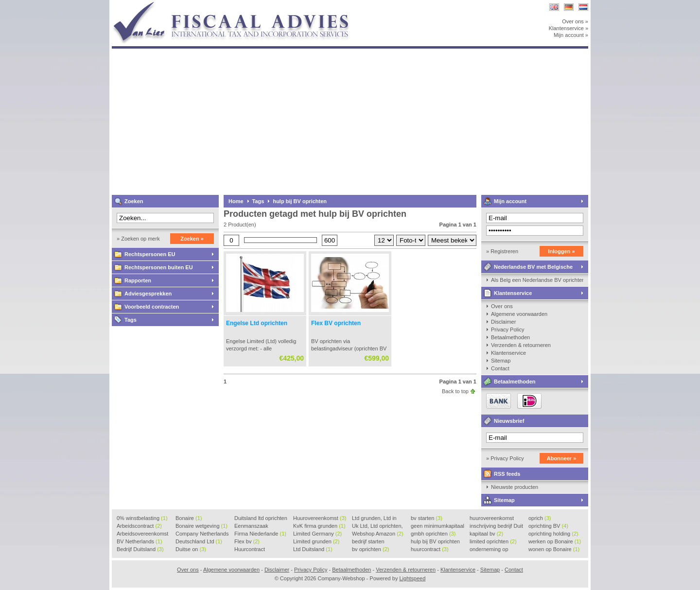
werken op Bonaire (555, 541)
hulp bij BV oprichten (300, 201)
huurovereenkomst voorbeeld (492, 519)
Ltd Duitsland (313, 549)
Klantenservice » (569, 28)
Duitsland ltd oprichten (261, 519)
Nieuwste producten (515, 487)
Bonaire (189, 518)
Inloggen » (562, 251)
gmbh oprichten (433, 534)
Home (236, 201)
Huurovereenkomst (320, 518)
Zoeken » (192, 239)
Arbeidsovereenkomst (142, 534)
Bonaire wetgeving (201, 526)
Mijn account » (571, 35)
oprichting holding (553, 534)
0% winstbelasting (142, 518)
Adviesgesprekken (148, 294)
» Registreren (502, 251)
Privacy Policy (507, 330)
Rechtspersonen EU (150, 254)
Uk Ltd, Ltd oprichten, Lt (377, 526)
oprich (540, 518)
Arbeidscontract (139, 526)
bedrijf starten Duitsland (368, 542)
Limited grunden (316, 541)
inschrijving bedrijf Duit (496, 526)
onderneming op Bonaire (489, 550)
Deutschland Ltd (199, 541)
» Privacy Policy (505, 458)
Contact (500, 368)
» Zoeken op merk (138, 239)
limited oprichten (493, 541)
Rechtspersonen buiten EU (159, 267)
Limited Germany (317, 534)
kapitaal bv (486, 534)
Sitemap (501, 361)
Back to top (455, 391)
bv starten (427, 518)
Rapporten (138, 280)
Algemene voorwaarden (519, 314)
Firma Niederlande (260, 534)
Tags (131, 320)
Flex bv (247, 541)
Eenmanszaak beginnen (251, 526)
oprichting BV (548, 526)
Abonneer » (562, 458)
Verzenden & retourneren (521, 345)
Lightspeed (412, 578)
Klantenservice (513, 293)
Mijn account (510, 201)
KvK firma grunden (319, 526)
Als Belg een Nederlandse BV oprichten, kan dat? (537, 280)
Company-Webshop (241, 5)
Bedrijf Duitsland (140, 549)
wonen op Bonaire (554, 549)
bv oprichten (370, 549)
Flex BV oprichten (336, 323)
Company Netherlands (202, 534)
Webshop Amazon (378, 534)
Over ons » (575, 21)
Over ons (502, 306)
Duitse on (191, 549)
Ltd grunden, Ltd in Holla (374, 519)
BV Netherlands (140, 541)
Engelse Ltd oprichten (257, 323)
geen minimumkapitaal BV (437, 526)
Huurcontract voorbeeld (250, 550)
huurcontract (430, 549)
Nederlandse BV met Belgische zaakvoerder (527, 269)
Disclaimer (503, 322)
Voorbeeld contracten (152, 307)
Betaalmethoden (510, 337)
